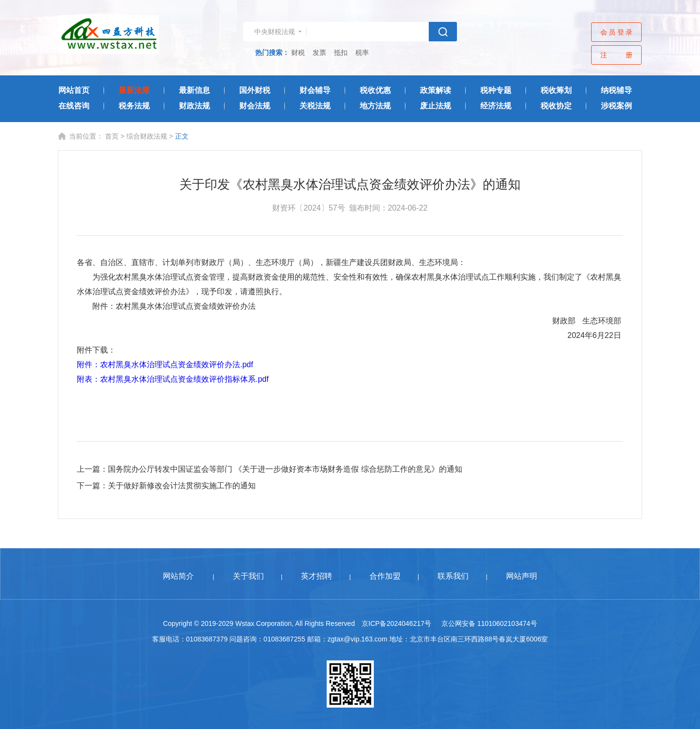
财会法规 (255, 106)
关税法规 (315, 106)
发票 (319, 53)
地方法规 (375, 106)
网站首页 (74, 90)
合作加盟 (385, 576)
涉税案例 (616, 106)
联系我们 (453, 576)
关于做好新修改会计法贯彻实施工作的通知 (182, 486)
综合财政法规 (147, 136)
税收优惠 (375, 90)
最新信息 (194, 90)
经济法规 (496, 106)
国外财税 (255, 90)
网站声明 (522, 576)
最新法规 (134, 90)
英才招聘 (316, 576)
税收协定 (556, 106)
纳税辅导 (616, 90)
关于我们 (248, 576)
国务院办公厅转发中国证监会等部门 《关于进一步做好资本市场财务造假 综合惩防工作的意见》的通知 (285, 469)
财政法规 (194, 106)
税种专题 (496, 90)
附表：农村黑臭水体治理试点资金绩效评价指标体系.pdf (173, 379)
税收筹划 (556, 90)
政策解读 (436, 90)
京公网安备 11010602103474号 (489, 623)
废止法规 (436, 106)
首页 (112, 136)
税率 (362, 53)
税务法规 (134, 106)
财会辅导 (315, 90)
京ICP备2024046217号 (396, 623)
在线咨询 (74, 106)
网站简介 (178, 576)
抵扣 (341, 53)
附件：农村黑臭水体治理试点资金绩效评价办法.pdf (165, 364)
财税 (298, 53)
